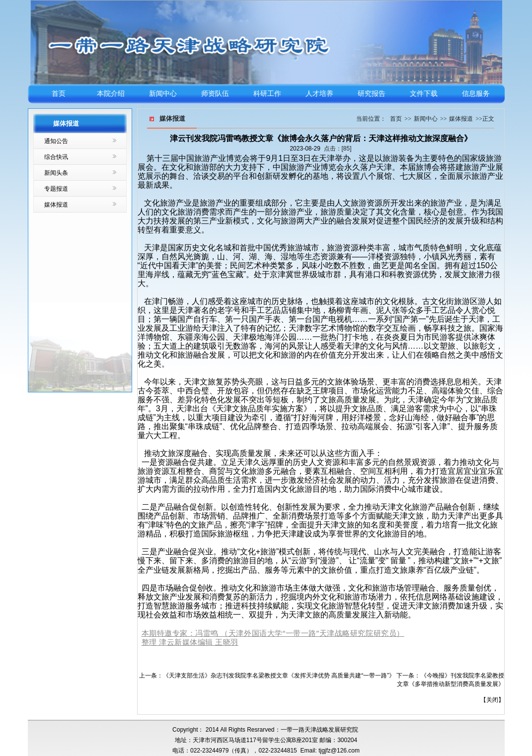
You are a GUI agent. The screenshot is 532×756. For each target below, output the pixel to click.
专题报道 (56, 189)
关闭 (492, 700)
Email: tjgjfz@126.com (330, 751)
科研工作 (267, 94)
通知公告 (56, 141)
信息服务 (476, 94)
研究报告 (372, 94)
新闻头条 (56, 173)
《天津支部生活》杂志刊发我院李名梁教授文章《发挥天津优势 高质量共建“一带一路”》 (279, 676)
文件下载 (424, 94)
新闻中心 (163, 94)
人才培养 (319, 94)
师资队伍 (215, 94)
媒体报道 (56, 205)
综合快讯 (56, 157)
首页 (59, 94)
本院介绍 (111, 94)
